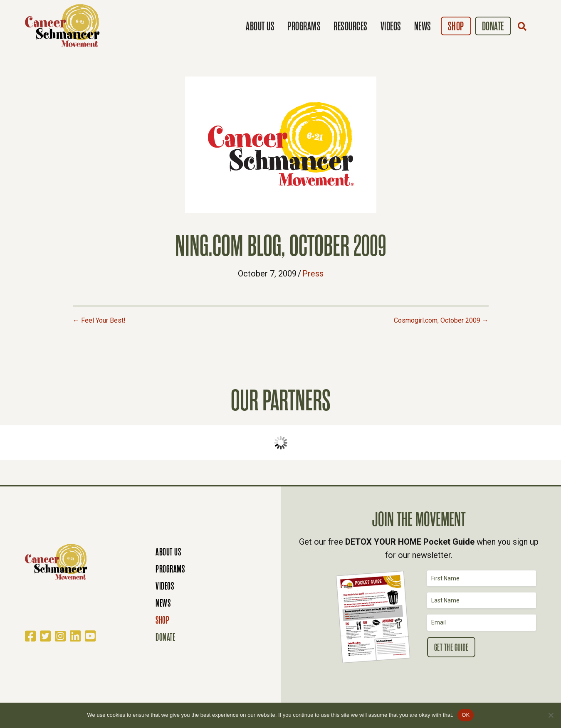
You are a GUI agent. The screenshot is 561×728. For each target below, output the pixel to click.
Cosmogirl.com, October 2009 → (441, 320)
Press (313, 274)
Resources (351, 26)
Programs (304, 26)
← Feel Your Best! (99, 320)
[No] (551, 715)
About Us (260, 26)
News (423, 26)
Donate (493, 26)
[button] (524, 26)
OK (466, 715)
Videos (391, 26)
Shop (456, 26)
